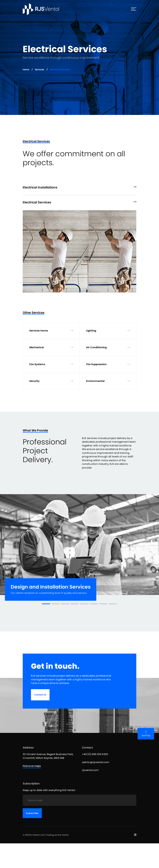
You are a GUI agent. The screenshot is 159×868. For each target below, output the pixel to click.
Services (40, 70)
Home (26, 70)
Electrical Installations (79, 187)
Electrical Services (79, 202)
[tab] (79, 188)
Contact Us (40, 695)
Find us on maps (32, 766)
